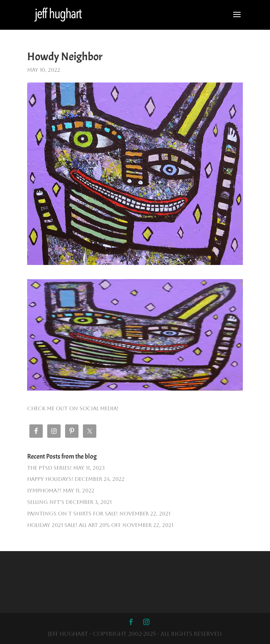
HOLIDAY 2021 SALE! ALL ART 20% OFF (74, 525)
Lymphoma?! (44, 491)
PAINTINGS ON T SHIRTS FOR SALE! (73, 514)
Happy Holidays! (50, 479)
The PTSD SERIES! (49, 468)
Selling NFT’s (46, 502)
